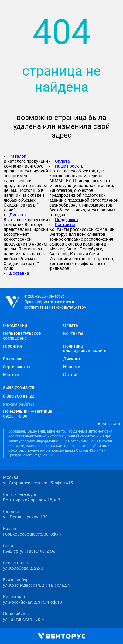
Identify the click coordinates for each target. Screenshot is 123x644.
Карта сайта (109, 424)
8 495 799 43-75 (19, 388)
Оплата (62, 161)
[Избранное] (94, 636)
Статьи (70, 375)
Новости (72, 367)
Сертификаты (17, 367)
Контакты (65, 225)
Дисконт (18, 215)
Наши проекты (70, 166)
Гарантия (12, 346)
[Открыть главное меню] (7, 637)
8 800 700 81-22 (19, 396)
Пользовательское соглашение (22, 336)
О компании (15, 325)
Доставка (19, 273)
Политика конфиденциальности (85, 349)
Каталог (18, 156)
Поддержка (67, 220)
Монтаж (11, 375)
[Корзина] (71, 636)
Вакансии (13, 359)
